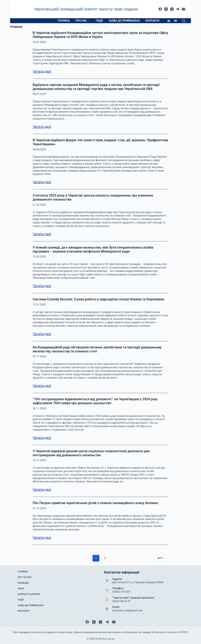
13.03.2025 (39, 257)
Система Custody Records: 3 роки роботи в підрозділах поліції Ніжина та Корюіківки (98, 299)
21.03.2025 (39, 205)
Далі (161, 558)
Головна (64, 21)
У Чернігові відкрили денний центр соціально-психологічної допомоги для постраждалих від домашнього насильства (91, 453)
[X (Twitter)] (166, 9)
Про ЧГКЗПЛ (25, 580)
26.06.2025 (39, 149)
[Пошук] (184, 21)
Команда (23, 584)
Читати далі (42, 71)
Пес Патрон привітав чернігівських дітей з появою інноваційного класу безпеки (95, 503)
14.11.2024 (39, 460)
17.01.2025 (39, 305)
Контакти (152, 21)
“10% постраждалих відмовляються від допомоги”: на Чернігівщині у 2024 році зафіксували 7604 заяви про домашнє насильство (95, 401)
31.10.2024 (39, 508)
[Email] (183, 9)
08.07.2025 (39, 94)
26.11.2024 (39, 408)
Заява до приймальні (124, 21)
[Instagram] (172, 9)
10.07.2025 (39, 42)
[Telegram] (178, 9)
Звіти (21, 589)
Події (99, 21)
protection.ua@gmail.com (128, 610)
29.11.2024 (39, 356)
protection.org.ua (105, 638)
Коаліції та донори (29, 593)
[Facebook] (160, 9)
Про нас (83, 21)
